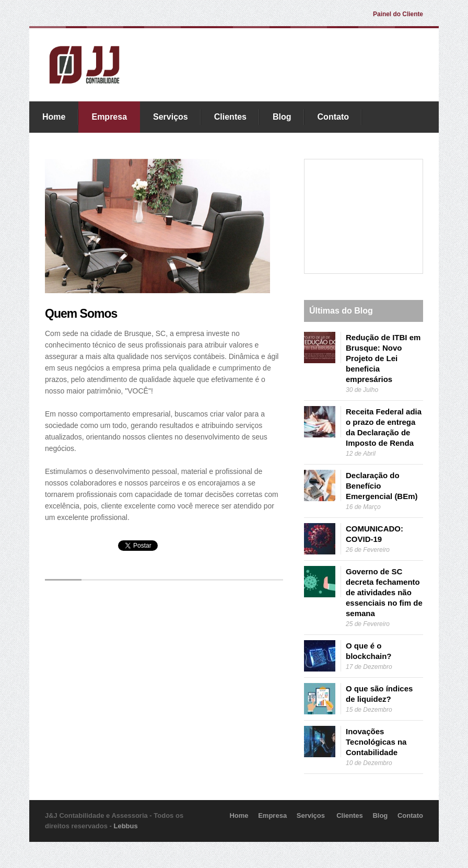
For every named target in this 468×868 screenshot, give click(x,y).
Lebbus (126, 826)
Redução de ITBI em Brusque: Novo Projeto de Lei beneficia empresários (383, 358)
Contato (333, 117)
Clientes (230, 117)
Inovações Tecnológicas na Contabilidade (376, 742)
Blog (282, 117)
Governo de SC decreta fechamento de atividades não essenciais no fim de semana (384, 592)
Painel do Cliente (398, 14)
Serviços (171, 117)
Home (54, 117)
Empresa (109, 117)
